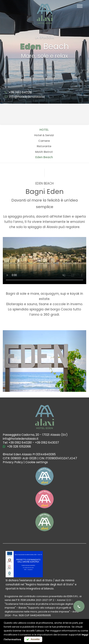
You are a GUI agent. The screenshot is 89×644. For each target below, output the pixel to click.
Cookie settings (37, 462)
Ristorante (44, 146)
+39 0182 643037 (47, 443)
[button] (13, 361)
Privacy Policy (13, 462)
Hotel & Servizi (44, 135)
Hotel (44, 130)
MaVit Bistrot (44, 152)
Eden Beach (44, 157)
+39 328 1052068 (17, 446)
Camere (44, 141)
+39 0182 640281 (18, 92)
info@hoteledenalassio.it (25, 97)
